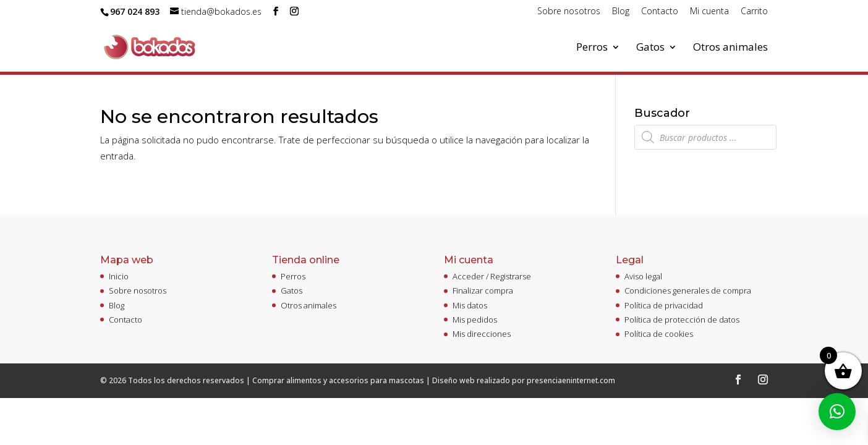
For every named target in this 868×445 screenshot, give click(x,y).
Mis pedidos (475, 320)
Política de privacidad (664, 305)
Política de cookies (659, 334)
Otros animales (730, 48)
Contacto (660, 12)
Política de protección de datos (682, 320)
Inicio (119, 276)
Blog (621, 12)
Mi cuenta (709, 12)
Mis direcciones (482, 334)
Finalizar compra (483, 290)
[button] (837, 412)
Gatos (650, 48)
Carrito (754, 12)
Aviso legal (643, 276)
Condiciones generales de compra (688, 290)
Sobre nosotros (569, 12)
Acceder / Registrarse (492, 276)
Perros (592, 48)
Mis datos (470, 305)
